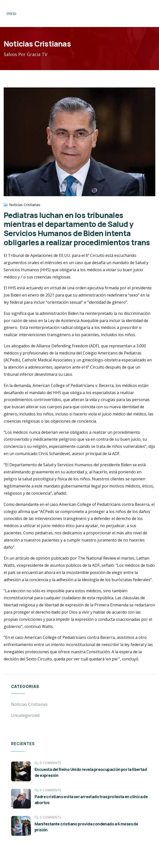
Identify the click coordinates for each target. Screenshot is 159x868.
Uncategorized (25, 715)
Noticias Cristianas (25, 205)
